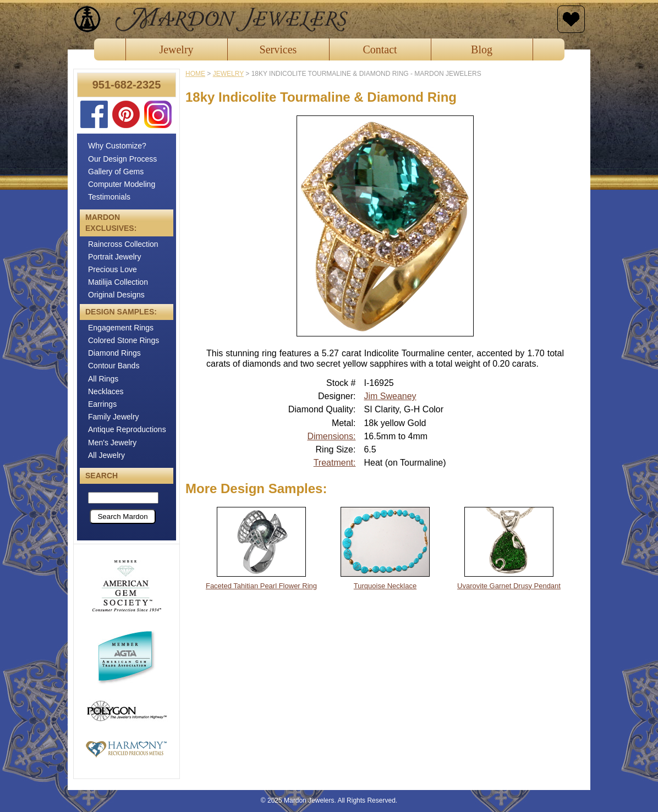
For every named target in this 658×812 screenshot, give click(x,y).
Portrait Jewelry (114, 257)
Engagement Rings (121, 328)
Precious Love (113, 269)
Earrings (102, 404)
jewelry (228, 74)
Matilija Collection (118, 282)
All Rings (103, 379)
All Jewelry (106, 455)
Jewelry (176, 49)
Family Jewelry (114, 417)
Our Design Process (122, 159)
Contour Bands (114, 366)
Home (195, 74)
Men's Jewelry (112, 443)
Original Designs (116, 295)
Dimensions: (331, 436)
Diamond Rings (114, 353)
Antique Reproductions (127, 429)
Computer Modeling (122, 184)
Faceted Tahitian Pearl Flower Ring (261, 586)
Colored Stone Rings (124, 340)
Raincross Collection (123, 244)
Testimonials (109, 197)
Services (278, 49)
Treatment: (335, 463)
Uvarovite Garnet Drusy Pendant (509, 586)
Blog (482, 49)
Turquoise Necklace (385, 586)
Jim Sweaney (390, 396)
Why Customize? (117, 146)
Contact (380, 49)
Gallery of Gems (116, 172)
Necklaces (106, 391)
